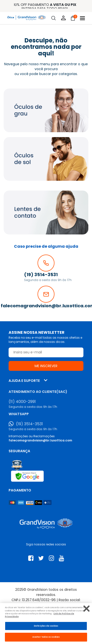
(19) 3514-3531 (29, 424)
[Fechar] (86, 609)
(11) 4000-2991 (22, 402)
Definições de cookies (46, 626)
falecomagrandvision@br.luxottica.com (40, 440)
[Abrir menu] (82, 18)
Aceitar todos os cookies (46, 637)
